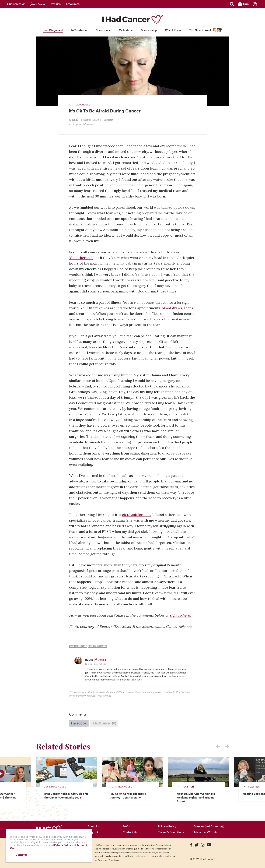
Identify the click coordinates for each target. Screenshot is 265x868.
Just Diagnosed (53, 30)
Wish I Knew (173, 30)
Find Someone (16, 4)
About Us (94, 826)
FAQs (126, 826)
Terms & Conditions (171, 832)
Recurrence (103, 30)
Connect (103, 660)
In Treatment (79, 30)
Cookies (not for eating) (209, 826)
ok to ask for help (136, 515)
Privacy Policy (167, 826)
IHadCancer (104, 723)
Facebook (79, 723)
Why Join (93, 832)
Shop (243, 4)
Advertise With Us (205, 832)
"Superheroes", (81, 258)
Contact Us (130, 832)
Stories (56, 4)
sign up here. (180, 615)
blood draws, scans (178, 308)
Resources (73, 4)
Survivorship (149, 30)
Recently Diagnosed (97, 645)
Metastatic (126, 30)
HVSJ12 (75, 120)
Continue (22, 854)
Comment (109, 120)
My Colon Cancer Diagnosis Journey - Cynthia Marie (128, 795)
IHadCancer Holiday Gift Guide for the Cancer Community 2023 (66, 795)
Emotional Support (78, 645)
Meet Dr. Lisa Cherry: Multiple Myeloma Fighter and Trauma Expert (196, 797)
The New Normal (200, 30)
